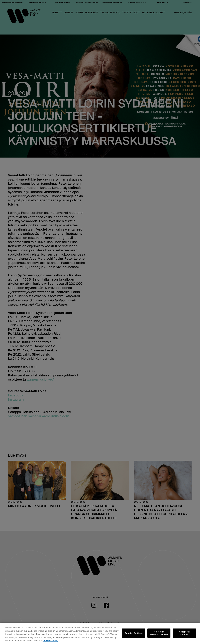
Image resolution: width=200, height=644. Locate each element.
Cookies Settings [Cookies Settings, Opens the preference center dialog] (134, 633)
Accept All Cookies (184, 633)
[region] (100, 633)
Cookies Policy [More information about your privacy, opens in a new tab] (50, 641)
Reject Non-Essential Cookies (159, 633)
